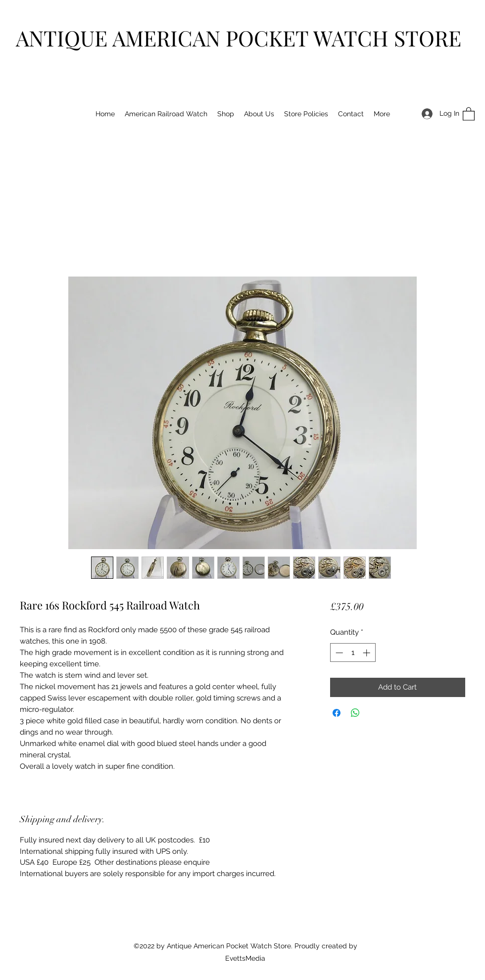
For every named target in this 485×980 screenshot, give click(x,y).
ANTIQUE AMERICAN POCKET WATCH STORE (239, 38)
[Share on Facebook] (337, 713)
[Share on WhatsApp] (355, 713)
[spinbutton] (353, 653)
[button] (469, 114)
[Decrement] (338, 653)
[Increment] (367, 653)
